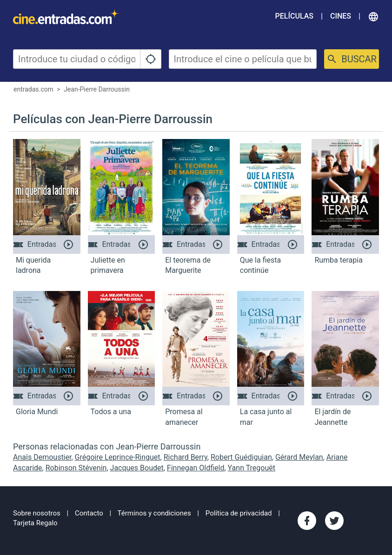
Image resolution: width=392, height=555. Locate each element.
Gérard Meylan (299, 457)
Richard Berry (186, 457)
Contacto (89, 513)
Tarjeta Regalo (35, 523)
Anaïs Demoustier (42, 457)
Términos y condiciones (154, 513)
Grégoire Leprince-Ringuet (118, 457)
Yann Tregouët (252, 468)
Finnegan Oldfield (196, 468)
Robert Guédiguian (241, 457)
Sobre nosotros (37, 513)
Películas (294, 16)
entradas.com (33, 89)
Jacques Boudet (137, 468)
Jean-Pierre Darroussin (97, 89)
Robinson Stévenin (76, 468)
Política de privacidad (239, 513)
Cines (341, 16)
